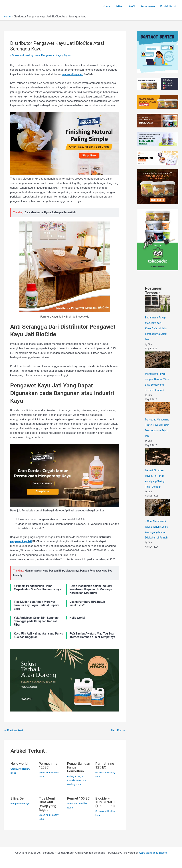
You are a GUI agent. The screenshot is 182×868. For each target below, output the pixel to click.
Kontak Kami (168, 6)
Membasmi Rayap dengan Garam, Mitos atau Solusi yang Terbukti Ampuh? (156, 385)
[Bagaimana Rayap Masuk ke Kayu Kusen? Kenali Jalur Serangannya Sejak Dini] (158, 304)
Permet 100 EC (76, 800)
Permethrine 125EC (49, 766)
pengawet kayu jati (73, 74)
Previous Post (14, 731)
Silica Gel (18, 798)
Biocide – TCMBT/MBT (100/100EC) (106, 802)
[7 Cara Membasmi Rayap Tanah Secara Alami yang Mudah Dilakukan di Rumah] (158, 518)
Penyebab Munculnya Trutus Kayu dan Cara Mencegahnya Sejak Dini (157, 436)
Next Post (118, 731)
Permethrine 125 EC (105, 766)
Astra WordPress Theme (153, 852)
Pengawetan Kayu (54, 55)
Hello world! (20, 764)
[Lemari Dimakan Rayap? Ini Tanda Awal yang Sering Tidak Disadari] (158, 467)
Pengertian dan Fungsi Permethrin (76, 767)
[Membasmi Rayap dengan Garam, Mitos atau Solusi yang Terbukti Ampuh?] (158, 360)
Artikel (119, 6)
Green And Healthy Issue (27, 55)
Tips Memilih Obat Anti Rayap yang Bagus (49, 804)
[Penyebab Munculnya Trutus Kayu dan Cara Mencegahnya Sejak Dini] (158, 414)
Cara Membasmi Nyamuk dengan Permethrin (52, 212)
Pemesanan (148, 6)
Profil (132, 6)
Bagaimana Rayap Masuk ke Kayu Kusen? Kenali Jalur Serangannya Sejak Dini (157, 328)
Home (106, 6)
